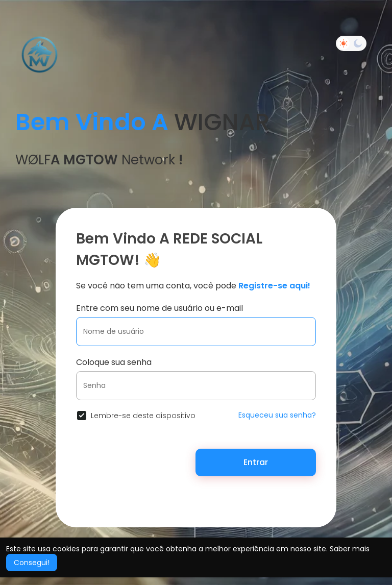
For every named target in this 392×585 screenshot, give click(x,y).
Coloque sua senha (114, 362)
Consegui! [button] (32, 563)
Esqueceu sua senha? (277, 415)
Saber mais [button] (350, 549)
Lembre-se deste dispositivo (143, 416)
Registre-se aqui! (274, 286)
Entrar (256, 462)
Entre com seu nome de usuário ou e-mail (160, 308)
